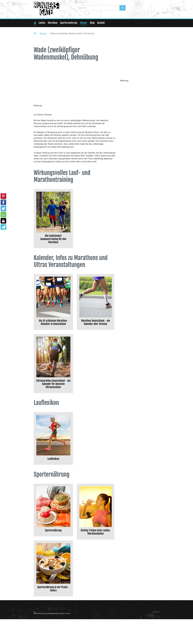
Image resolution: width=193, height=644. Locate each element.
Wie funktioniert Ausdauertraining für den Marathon (53, 241)
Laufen (42, 23)
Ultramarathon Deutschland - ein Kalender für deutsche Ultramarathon (53, 399)
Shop (92, 23)
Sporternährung (53, 552)
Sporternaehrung (69, 23)
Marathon (53, 23)
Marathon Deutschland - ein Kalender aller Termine (95, 330)
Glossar (84, 23)
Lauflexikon (53, 479)
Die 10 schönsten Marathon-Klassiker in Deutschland (53, 330)
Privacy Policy (65, 638)
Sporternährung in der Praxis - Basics (53, 612)
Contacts (156, 637)
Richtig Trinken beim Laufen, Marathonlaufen (96, 556)
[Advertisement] (75, 85)
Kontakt (101, 23)
